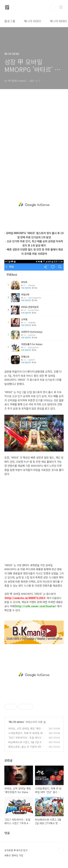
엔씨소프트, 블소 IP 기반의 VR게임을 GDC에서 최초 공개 (26, 749)
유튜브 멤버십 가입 (14, 855)
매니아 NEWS (58, 21)
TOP (61, 851)
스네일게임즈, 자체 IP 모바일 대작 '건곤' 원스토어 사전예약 (26, 735)
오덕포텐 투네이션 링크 (16, 850)
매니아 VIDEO (33, 21)
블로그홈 (10, 21)
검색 (53, 7)
